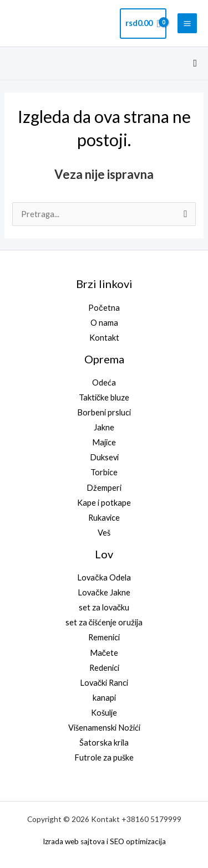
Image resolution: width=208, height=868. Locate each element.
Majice (104, 442)
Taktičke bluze (104, 397)
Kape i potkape (104, 503)
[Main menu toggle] (187, 23)
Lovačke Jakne (104, 592)
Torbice (104, 472)
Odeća (104, 382)
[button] (195, 63)
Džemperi (104, 488)
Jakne (104, 427)
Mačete (104, 653)
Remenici (104, 637)
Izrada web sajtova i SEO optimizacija (104, 841)
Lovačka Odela (104, 577)
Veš (104, 533)
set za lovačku (104, 607)
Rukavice (104, 518)
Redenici (104, 668)
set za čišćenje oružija (104, 622)
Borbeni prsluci (104, 412)
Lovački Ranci (104, 683)
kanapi (104, 698)
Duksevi (104, 457)
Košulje (104, 713)
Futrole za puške (104, 757)
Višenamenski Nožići (104, 728)
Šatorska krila (104, 743)
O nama (104, 323)
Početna (104, 308)
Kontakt (104, 338)
